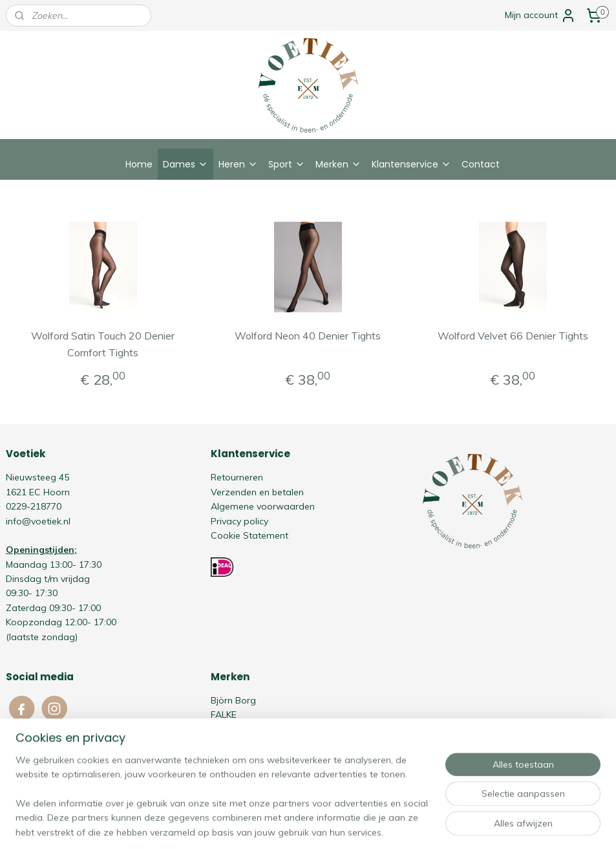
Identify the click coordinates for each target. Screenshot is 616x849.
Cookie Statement (250, 535)
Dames (186, 164)
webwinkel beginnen (326, 825)
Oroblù (225, 744)
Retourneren (237, 477)
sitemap (257, 825)
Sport (287, 164)
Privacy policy (239, 521)
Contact (481, 164)
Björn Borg (233, 700)
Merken (338, 164)
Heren (238, 164)
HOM (221, 729)
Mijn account (540, 16)
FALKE (224, 715)
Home (139, 164)
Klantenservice (411, 164)
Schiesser (231, 758)
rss (281, 825)
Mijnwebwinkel (430, 825)
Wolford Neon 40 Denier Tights (308, 336)
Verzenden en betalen (257, 492)
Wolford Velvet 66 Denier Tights (513, 336)
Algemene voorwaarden (263, 506)
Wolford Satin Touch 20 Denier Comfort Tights (103, 344)
